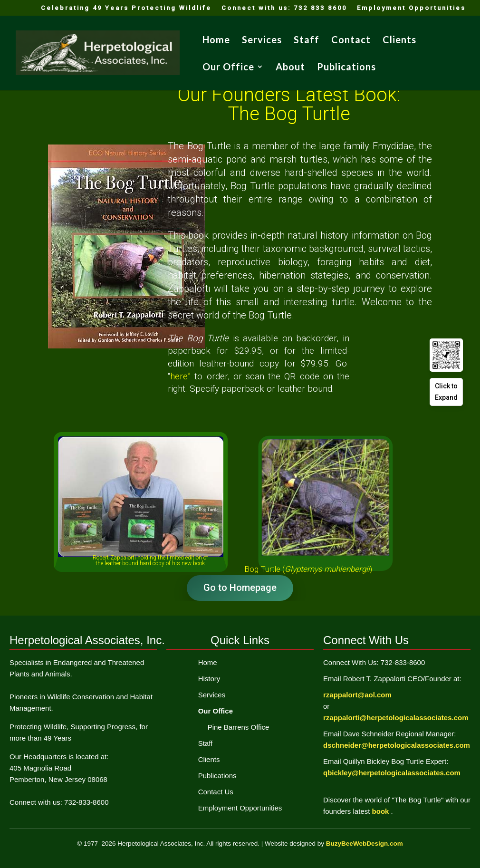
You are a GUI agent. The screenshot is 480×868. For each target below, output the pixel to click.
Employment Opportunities (411, 8)
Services (262, 41)
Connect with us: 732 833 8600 (284, 8)
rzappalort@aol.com (357, 695)
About (290, 68)
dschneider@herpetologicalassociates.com (397, 745)
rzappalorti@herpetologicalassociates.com (396, 718)
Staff (307, 41)
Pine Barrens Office (239, 727)
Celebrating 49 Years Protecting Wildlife (126, 8)
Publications (346, 68)
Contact (351, 41)
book (382, 811)
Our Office (228, 68)
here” (182, 376)
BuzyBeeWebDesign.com (365, 844)
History (209, 679)
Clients (399, 41)
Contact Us (216, 792)
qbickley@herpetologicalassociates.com (392, 773)
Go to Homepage (240, 588)
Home (216, 41)
